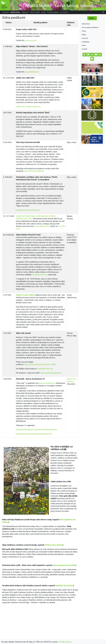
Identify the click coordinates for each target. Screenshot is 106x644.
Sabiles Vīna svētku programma (28, 107)
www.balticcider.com (40, 275)
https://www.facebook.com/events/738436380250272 (37, 430)
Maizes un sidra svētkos (25, 295)
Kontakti (84, 49)
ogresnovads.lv (31, 40)
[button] (103, 12)
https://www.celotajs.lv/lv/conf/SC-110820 (40, 364)
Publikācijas (86, 42)
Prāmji (84, 31)
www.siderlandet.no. (42, 226)
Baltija (84, 35)
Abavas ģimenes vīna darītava (64, 565)
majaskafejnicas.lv (32, 72)
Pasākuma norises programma (28, 210)
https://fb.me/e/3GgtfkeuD (34, 171)
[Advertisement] (40, 624)
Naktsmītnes (86, 24)
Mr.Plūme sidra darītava (54, 545)
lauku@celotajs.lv (65, 642)
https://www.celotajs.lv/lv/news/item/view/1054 (34, 434)
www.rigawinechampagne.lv (51, 373)
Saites (84, 45)
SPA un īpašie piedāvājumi (90, 27)
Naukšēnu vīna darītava (64, 586)
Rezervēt (85, 38)
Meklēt (91, 18)
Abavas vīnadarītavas (47, 383)
